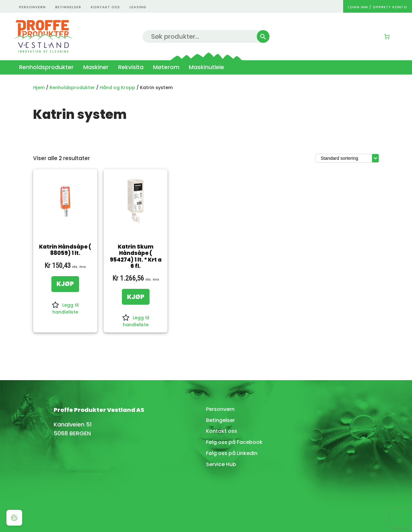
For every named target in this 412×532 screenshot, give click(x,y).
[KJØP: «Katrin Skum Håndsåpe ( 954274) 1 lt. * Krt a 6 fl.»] (136, 297)
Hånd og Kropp (117, 88)
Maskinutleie (206, 67)
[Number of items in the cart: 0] (387, 37)
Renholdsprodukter (46, 67)
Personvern (220, 409)
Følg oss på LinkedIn (232, 453)
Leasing (138, 7)
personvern (32, 7)
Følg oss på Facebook (234, 442)
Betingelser (220, 420)
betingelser (68, 7)
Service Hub (221, 464)
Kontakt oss (222, 431)
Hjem (39, 88)
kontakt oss (105, 7)
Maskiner (96, 67)
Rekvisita (131, 67)
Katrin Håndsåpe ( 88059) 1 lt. (65, 250)
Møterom (166, 67)
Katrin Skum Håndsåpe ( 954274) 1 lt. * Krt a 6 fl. (136, 256)
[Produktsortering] (347, 158)
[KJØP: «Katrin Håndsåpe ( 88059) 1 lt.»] (65, 284)
